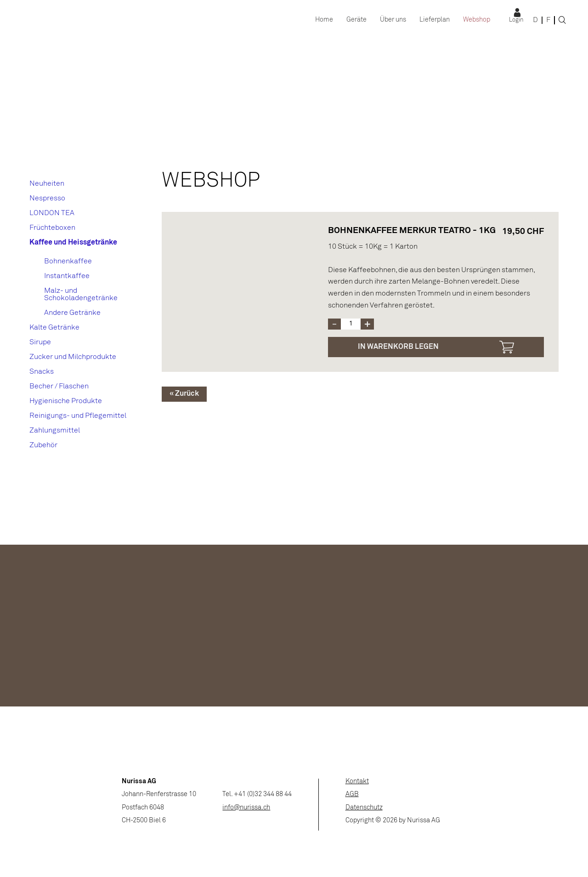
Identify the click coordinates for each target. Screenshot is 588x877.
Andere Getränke (72, 313)
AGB (352, 794)
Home (324, 20)
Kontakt (357, 782)
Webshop (477, 20)
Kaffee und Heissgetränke (73, 242)
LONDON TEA (52, 213)
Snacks (42, 372)
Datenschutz (364, 808)
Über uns (393, 20)
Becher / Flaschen (59, 386)
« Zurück (184, 394)
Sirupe (40, 342)
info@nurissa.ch (246, 808)
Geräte (356, 20)
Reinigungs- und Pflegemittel (78, 416)
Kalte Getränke (54, 327)
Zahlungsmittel (55, 430)
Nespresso (47, 198)
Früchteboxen (52, 228)
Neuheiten (47, 184)
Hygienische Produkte (66, 401)
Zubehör (43, 445)
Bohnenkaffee (68, 261)
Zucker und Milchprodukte (73, 357)
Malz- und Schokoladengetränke (81, 294)
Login (516, 20)
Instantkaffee (67, 276)
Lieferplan (435, 20)
